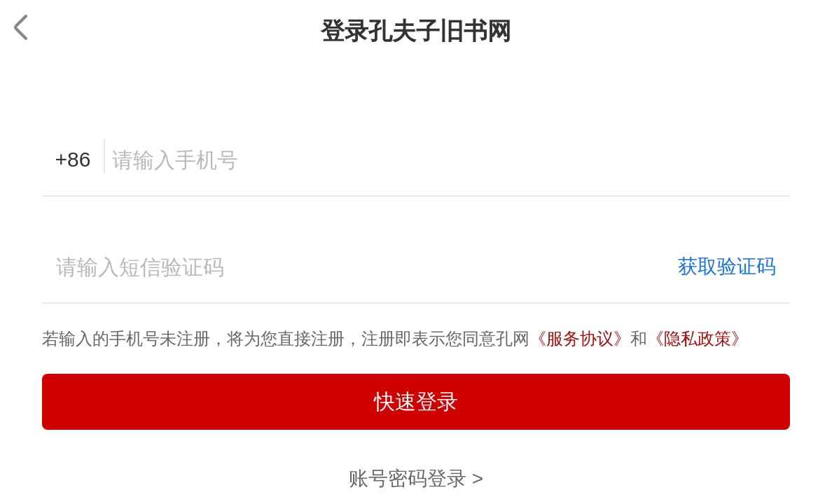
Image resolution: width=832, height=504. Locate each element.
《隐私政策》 (698, 338)
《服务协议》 (580, 338)
